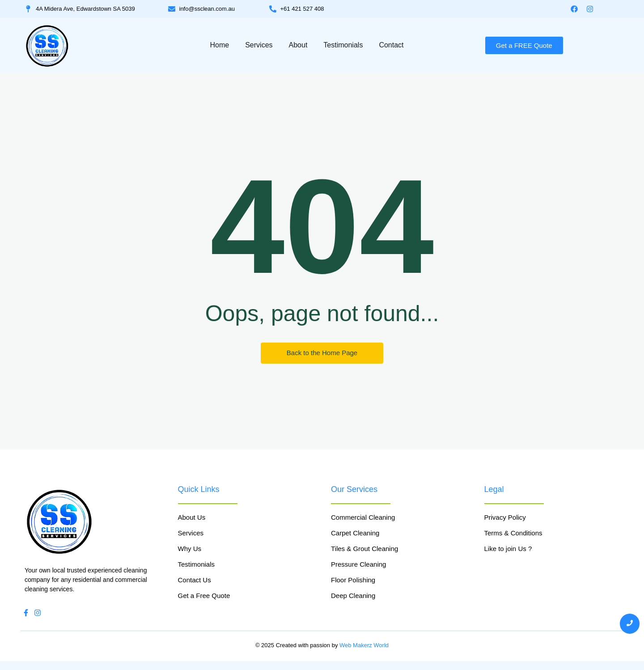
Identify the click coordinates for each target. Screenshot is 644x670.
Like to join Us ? (508, 549)
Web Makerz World (364, 645)
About (298, 45)
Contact (391, 45)
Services (259, 45)
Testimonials (343, 45)
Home (219, 45)
